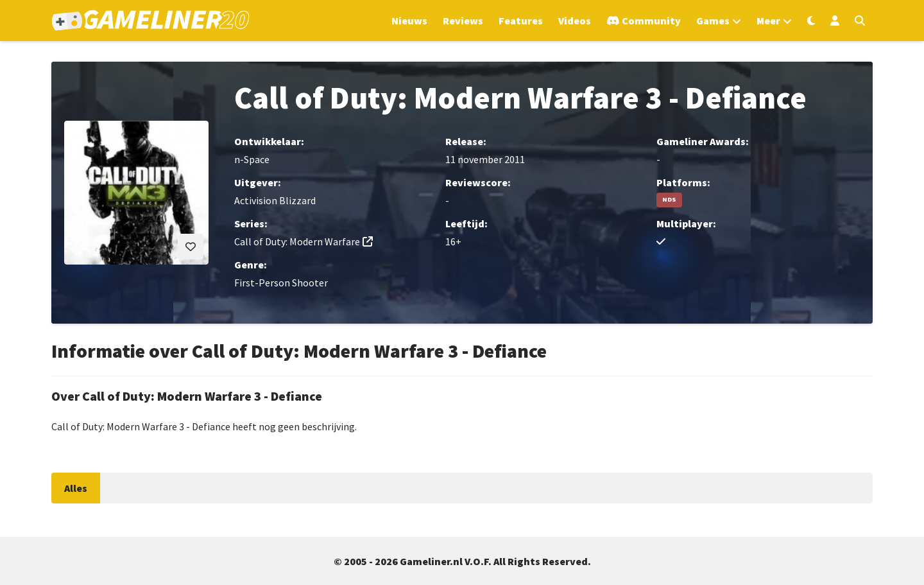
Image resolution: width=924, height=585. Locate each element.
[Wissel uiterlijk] (811, 21)
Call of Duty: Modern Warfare (297, 241)
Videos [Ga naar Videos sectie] (575, 21)
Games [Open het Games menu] (713, 21)
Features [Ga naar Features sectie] (521, 21)
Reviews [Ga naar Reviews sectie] (463, 21)
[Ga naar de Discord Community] (644, 21)
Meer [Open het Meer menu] (768, 21)
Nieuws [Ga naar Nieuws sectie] (409, 21)
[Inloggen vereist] (191, 247)
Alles (76, 488)
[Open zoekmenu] (860, 21)
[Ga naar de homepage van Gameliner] (150, 21)
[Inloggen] (835, 21)
